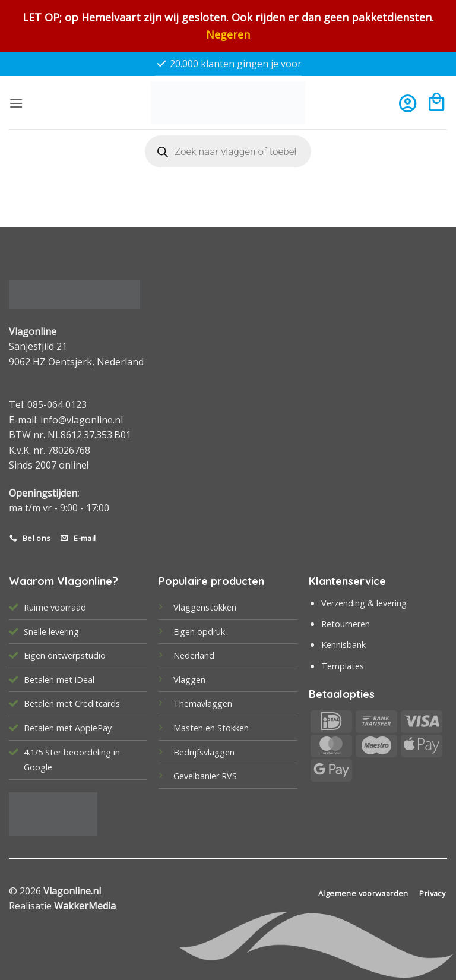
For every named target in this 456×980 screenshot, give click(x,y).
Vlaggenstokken (205, 607)
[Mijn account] (408, 103)
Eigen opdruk (199, 632)
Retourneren (346, 624)
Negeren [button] (228, 34)
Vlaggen (189, 680)
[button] (16, 103)
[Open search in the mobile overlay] (228, 151)
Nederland (194, 655)
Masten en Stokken (211, 728)
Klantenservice (347, 581)
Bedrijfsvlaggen (204, 752)
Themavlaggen (203, 704)
